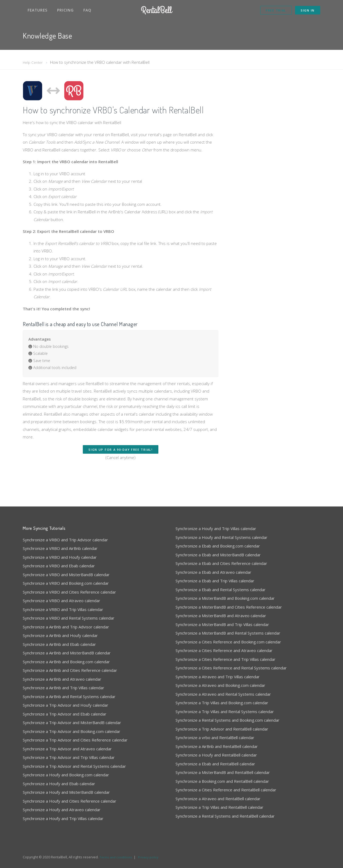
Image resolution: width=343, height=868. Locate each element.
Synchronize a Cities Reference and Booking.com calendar (228, 642)
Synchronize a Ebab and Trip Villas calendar (215, 581)
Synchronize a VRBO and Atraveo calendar (61, 601)
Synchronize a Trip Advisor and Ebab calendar (65, 714)
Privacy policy (151, 857)
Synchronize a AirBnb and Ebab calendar (59, 644)
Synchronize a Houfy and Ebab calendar (59, 784)
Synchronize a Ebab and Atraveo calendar (213, 572)
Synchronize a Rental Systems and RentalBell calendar (225, 816)
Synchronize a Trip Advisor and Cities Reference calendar (75, 740)
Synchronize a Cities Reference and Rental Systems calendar (231, 668)
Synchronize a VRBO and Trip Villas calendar (63, 609)
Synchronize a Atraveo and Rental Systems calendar (223, 694)
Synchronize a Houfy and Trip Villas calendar (63, 818)
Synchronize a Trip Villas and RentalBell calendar (219, 807)
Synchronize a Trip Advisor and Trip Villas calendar (69, 757)
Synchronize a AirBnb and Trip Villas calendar (64, 688)
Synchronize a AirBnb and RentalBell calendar (217, 746)
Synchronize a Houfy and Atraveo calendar (62, 810)
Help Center (34, 62)
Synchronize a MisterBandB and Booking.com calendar (225, 598)
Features (38, 10)
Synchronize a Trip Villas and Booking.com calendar (222, 703)
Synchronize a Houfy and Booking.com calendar (66, 775)
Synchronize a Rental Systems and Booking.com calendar (228, 720)
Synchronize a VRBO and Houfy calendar (60, 557)
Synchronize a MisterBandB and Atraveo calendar (221, 616)
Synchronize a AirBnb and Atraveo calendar (62, 679)
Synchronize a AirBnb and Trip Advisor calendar (66, 627)
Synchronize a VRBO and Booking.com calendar (66, 583)
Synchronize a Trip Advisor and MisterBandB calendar (72, 722)
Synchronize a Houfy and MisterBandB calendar (66, 792)
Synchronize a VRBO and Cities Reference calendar (69, 592)
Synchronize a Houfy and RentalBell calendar (216, 755)
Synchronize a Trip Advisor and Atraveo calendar (67, 749)
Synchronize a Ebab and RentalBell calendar (215, 764)
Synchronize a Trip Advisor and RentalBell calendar (222, 729)
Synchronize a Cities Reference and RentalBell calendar (226, 790)
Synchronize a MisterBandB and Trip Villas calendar (222, 624)
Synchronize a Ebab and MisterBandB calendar (218, 555)
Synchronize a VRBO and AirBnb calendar (60, 548)
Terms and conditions (117, 857)
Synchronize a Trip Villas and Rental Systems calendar (225, 711)
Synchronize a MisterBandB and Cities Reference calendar (229, 607)
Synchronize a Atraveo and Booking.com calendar (220, 685)
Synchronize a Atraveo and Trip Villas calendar (218, 677)
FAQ (87, 10)
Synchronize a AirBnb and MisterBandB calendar (67, 653)
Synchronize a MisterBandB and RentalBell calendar (223, 772)
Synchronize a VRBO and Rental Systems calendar (69, 618)
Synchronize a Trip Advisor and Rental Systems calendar (74, 766)
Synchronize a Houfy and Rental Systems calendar (221, 537)
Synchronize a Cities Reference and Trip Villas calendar (225, 659)
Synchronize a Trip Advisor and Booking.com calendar (72, 731)
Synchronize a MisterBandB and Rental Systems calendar (228, 633)
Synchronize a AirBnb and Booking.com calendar (66, 662)
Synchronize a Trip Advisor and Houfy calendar (66, 705)
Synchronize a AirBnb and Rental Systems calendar (69, 696)
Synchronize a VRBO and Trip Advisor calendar (65, 540)
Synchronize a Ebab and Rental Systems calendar (221, 590)
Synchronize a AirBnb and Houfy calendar (60, 635)
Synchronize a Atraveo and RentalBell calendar (218, 799)
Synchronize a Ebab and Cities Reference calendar (221, 563)
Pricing (65, 10)
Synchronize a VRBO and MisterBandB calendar (66, 575)
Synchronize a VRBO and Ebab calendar (59, 566)
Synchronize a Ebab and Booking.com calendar (218, 546)
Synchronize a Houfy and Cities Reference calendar (70, 801)
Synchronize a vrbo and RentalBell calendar (215, 737)
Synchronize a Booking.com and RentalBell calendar (222, 781)
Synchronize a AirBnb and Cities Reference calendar (70, 670)
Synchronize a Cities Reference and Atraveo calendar (224, 650)
